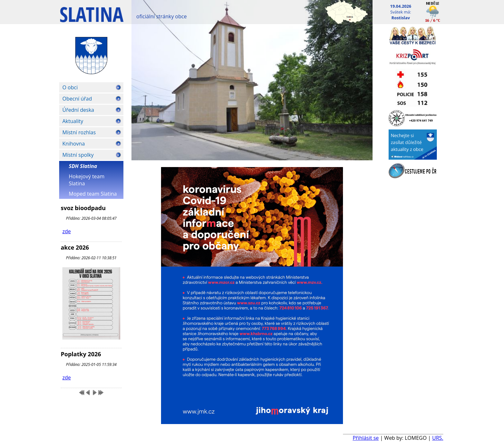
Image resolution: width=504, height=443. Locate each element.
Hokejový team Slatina (87, 180)
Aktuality (73, 121)
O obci (70, 87)
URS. (438, 438)
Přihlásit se (366, 438)
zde (67, 231)
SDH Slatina (83, 166)
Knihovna (74, 144)
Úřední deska (78, 110)
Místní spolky (78, 155)
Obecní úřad (77, 99)
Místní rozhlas (79, 132)
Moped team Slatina (93, 194)
